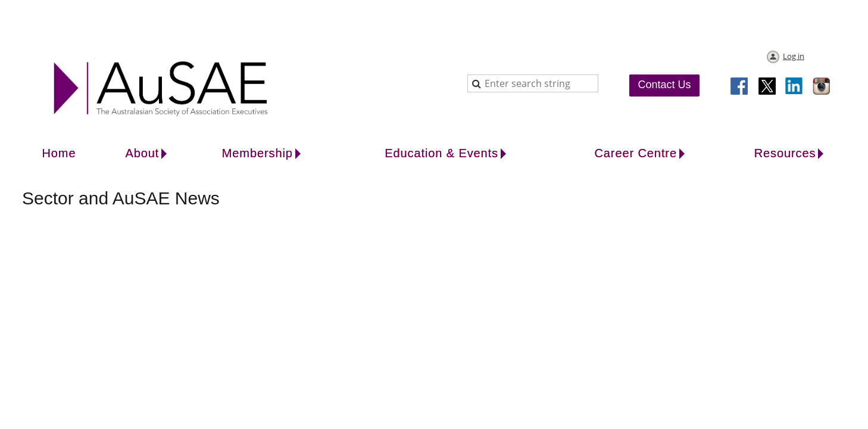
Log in (794, 56)
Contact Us (664, 85)
